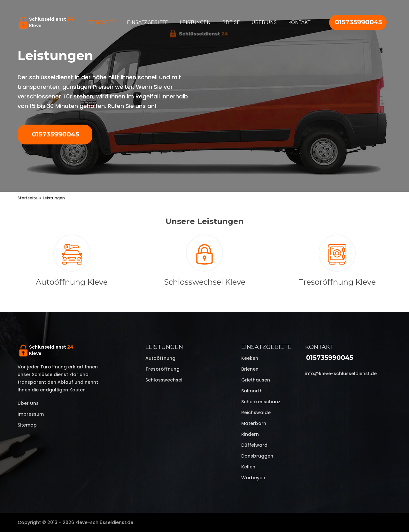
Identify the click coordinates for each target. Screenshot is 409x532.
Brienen (250, 369)
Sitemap (27, 425)
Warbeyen (253, 478)
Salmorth (252, 391)
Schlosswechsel (164, 380)
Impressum (31, 414)
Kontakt (299, 22)
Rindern (250, 434)
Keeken (250, 358)
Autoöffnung (160, 358)
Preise (231, 22)
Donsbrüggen (257, 456)
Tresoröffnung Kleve (337, 282)
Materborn (254, 423)
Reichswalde (256, 412)
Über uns (264, 22)
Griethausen (256, 380)
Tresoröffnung (162, 369)
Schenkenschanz (261, 402)
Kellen (248, 467)
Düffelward (254, 445)
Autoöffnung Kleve (72, 282)
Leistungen (195, 22)
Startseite (101, 22)
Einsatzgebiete (147, 22)
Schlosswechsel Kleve (205, 282)
